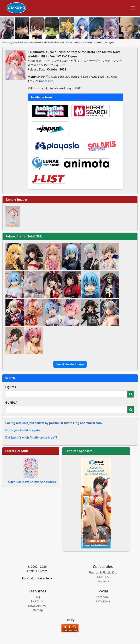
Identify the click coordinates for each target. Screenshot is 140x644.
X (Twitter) (103, 601)
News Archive (37, 606)
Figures (11, 387)
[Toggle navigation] (133, 8)
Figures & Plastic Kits (19, 42)
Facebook (103, 597)
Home (5, 42)
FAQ (37, 597)
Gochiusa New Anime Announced (32, 482)
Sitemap (37, 610)
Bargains (103, 581)
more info (47, 81)
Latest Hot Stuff (17, 451)
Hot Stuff (37, 601)
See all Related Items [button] (70, 364)
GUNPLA (11, 403)
